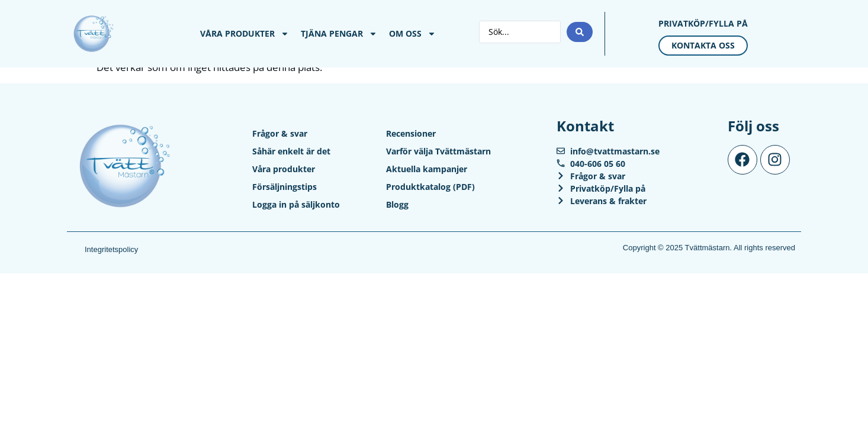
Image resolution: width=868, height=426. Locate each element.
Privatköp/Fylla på (703, 23)
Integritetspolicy (111, 249)
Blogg (397, 204)
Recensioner (411, 133)
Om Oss (412, 34)
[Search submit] (580, 32)
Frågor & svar (280, 133)
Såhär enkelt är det (291, 151)
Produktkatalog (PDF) (430, 187)
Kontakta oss (703, 45)
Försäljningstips (284, 187)
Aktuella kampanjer (427, 169)
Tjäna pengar (339, 34)
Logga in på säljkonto (296, 204)
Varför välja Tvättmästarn (438, 151)
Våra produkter (245, 34)
